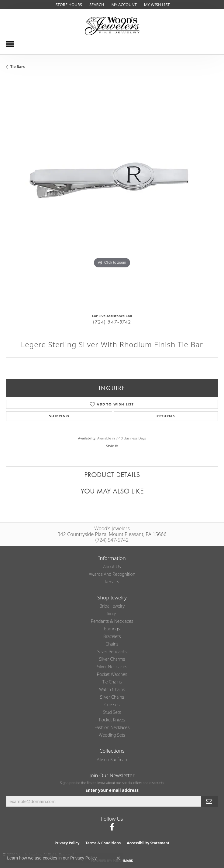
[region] (112, 193)
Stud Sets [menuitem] (112, 712)
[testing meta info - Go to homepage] (112, 26)
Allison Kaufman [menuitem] (112, 759)
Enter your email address (112, 790)
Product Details (112, 475)
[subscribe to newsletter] (209, 801)
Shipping (59, 416)
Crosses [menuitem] (112, 705)
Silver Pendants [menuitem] (112, 651)
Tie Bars (17, 67)
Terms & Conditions (103, 843)
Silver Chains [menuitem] (112, 697)
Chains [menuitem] (112, 644)
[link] (68, 5)
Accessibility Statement (148, 843)
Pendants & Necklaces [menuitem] (112, 621)
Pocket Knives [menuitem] (112, 720)
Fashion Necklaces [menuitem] (112, 727)
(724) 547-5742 (112, 322)
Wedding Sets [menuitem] (112, 735)
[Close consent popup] (118, 858)
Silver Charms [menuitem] (112, 659)
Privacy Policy (67, 843)
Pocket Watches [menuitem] (112, 674)
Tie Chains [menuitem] (112, 682)
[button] (96, 5)
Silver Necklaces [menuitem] (112, 667)
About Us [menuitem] (112, 566)
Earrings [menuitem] (112, 629)
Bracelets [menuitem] (112, 636)
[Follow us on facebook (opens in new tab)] (112, 827)
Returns (166, 416)
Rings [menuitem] (112, 614)
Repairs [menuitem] (112, 582)
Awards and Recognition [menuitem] (112, 574)
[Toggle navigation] (10, 44)
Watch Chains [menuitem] (112, 689)
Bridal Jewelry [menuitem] (112, 606)
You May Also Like (112, 491)
